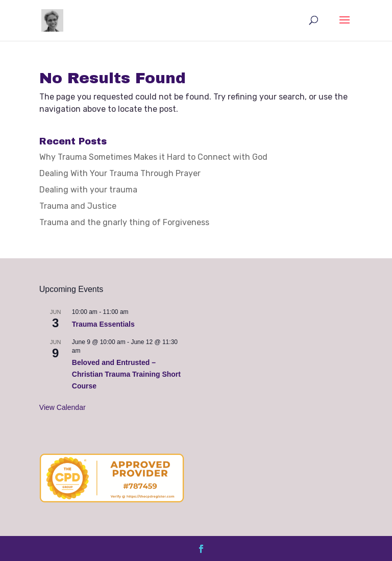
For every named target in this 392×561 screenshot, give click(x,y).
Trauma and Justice (78, 206)
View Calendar (63, 407)
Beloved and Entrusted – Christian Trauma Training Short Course (126, 374)
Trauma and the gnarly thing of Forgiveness (124, 222)
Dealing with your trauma (88, 190)
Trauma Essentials (103, 324)
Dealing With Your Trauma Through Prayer (120, 173)
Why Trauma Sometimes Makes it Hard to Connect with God (153, 157)
